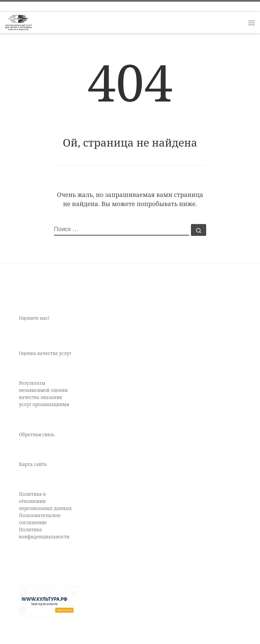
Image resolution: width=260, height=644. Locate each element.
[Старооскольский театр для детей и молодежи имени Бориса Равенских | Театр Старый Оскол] (18, 22)
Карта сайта (33, 464)
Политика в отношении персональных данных (45, 501)
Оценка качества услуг (45, 353)
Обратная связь (37, 435)
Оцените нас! (34, 318)
